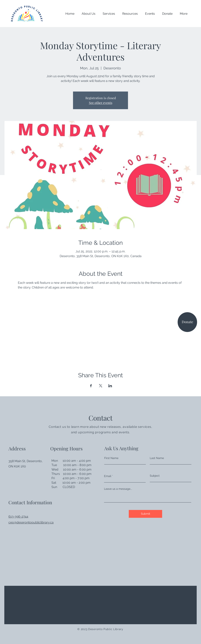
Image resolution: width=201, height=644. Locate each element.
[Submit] (145, 514)
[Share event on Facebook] (91, 386)
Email (108, 476)
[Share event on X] (101, 386)
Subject (155, 476)
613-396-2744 (18, 517)
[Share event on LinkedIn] (110, 386)
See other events (101, 103)
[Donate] (187, 322)
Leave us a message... (118, 489)
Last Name (157, 458)
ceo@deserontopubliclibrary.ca (31, 522)
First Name (111, 458)
